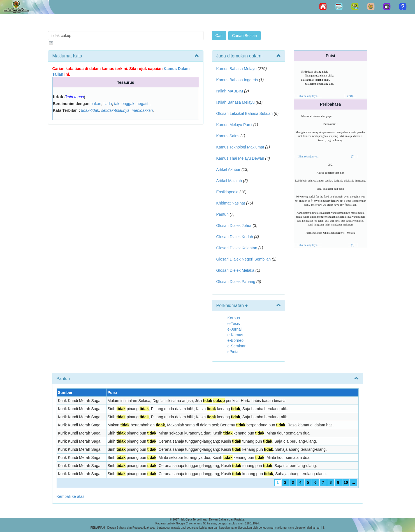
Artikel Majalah (229, 181)
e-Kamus (235, 335)
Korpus (234, 318)
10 (346, 482)
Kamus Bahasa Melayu (237, 69)
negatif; (143, 104)
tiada (108, 104)
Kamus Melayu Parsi (234, 125)
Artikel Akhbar (228, 169)
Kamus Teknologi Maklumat (240, 147)
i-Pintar (234, 352)
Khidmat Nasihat (231, 203)
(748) (351, 96)
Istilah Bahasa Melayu (236, 102)
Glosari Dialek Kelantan (237, 248)
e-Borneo (236, 340)
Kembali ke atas (71, 496)
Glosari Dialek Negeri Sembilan (244, 259)
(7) (353, 156)
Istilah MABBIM (230, 91)
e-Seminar (237, 346)
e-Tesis (234, 324)
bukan (96, 104)
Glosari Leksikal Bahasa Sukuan (245, 113)
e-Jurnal (235, 329)
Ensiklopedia (227, 192)
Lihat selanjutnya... (308, 96)
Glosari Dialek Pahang (236, 282)
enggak (128, 104)
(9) (353, 245)
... (353, 482)
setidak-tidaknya (115, 110)
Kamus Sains (228, 136)
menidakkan (142, 110)
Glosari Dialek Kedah (235, 237)
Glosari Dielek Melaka (235, 270)
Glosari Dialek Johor (234, 226)
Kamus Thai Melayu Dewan (240, 158)
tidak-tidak (90, 110)
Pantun (222, 214)
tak (117, 104)
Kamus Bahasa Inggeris (237, 80)
